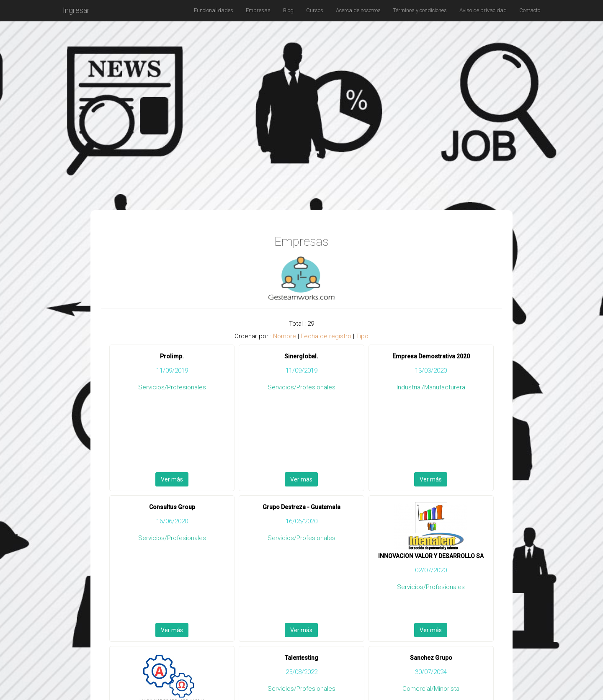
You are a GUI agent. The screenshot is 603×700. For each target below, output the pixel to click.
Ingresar (76, 10)
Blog (288, 10)
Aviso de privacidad (483, 10)
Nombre (285, 336)
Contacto (530, 10)
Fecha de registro (326, 336)
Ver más (172, 479)
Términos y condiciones (420, 10)
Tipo (362, 336)
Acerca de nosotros (358, 10)
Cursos (315, 10)
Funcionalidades (214, 10)
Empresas (258, 10)
